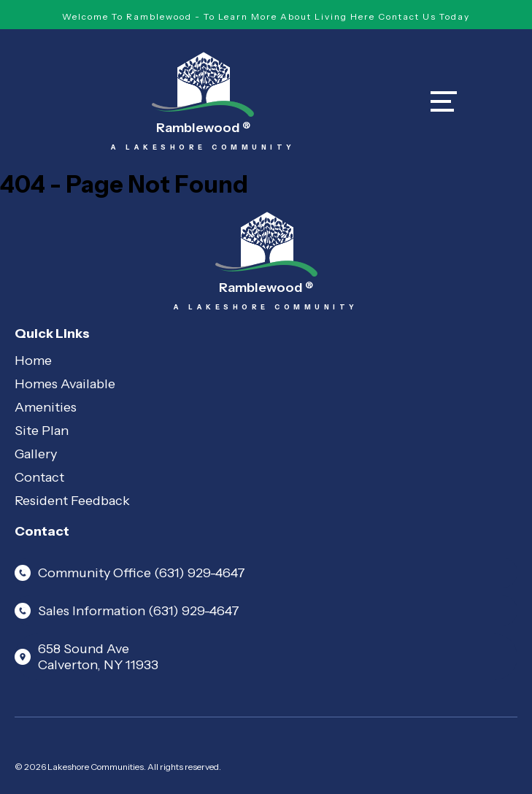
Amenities (46, 407)
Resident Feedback (72, 501)
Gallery (36, 454)
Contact (39, 477)
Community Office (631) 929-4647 (130, 573)
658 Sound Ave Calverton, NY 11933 (86, 657)
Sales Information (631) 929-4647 (127, 611)
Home (33, 361)
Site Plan (42, 431)
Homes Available (65, 384)
